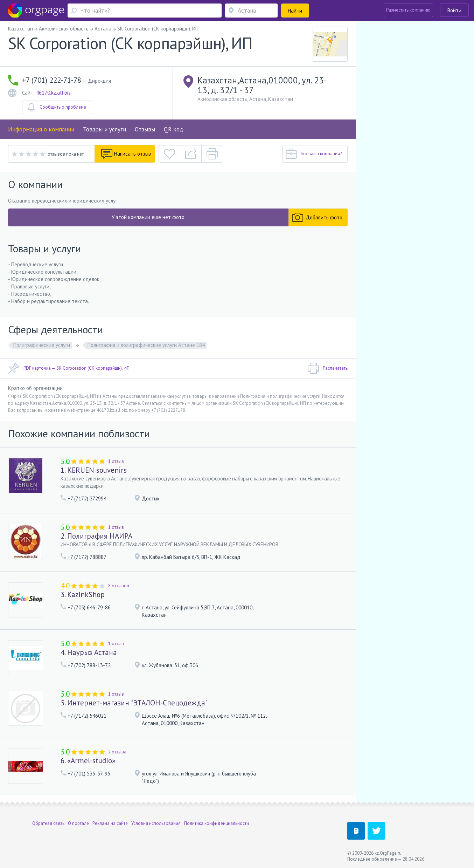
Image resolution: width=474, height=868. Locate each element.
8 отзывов (119, 586)
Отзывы (145, 129)
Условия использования (156, 823)
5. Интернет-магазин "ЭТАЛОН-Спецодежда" (134, 703)
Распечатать (327, 368)
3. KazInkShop (83, 594)
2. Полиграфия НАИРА (96, 536)
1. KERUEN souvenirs (94, 470)
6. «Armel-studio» (88, 761)
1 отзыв (116, 461)
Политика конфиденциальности (217, 823)
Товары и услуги (104, 129)
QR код (174, 129)
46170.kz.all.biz (53, 93)
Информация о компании (41, 129)
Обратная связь (48, 823)
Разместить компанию (408, 10)
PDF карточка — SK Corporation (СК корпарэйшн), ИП (69, 368)
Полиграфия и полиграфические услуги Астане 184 (146, 345)
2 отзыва (117, 752)
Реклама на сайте (110, 823)
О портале (78, 823)
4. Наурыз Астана (89, 652)
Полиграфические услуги (42, 345)
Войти (454, 10)
